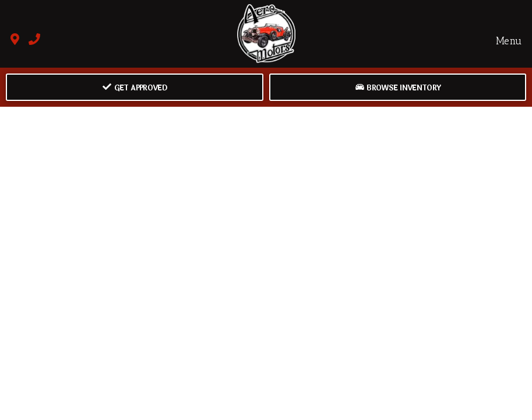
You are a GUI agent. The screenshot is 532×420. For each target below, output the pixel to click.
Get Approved (135, 88)
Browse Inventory (398, 88)
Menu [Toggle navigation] (502, 40)
